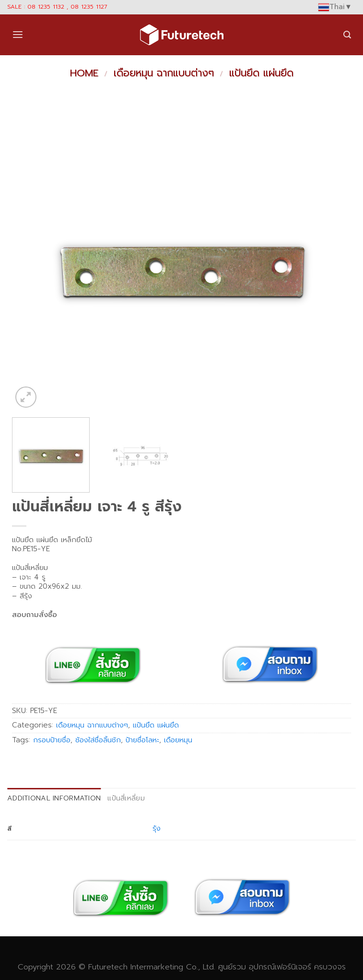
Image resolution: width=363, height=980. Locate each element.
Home (84, 73)
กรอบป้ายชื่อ (52, 740)
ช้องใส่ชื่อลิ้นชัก (98, 740)
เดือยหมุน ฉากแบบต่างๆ (164, 73)
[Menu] (18, 35)
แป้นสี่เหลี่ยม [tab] (126, 798)
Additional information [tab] (54, 798)
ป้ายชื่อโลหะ (142, 740)
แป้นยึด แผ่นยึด (261, 73)
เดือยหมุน (178, 740)
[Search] (347, 35)
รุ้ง (157, 828)
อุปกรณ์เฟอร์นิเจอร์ (280, 967)
